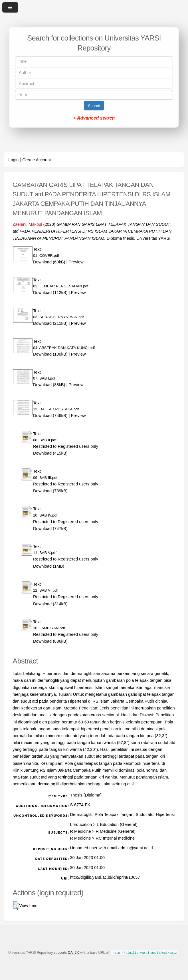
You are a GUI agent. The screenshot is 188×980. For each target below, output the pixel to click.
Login (13, 160)
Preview (76, 262)
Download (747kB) (50, 529)
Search (94, 106)
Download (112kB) (50, 293)
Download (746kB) (50, 416)
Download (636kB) (50, 641)
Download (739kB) (50, 491)
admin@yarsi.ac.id (136, 848)
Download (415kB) (50, 453)
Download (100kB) (50, 354)
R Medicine (80, 831)
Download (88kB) (49, 385)
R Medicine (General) (115, 831)
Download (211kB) (50, 323)
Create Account (37, 160)
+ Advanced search (94, 118)
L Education (81, 824)
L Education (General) (117, 824)
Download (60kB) (49, 262)
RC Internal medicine (115, 838)
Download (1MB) (49, 566)
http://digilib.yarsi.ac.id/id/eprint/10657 (105, 877)
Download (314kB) (50, 604)
